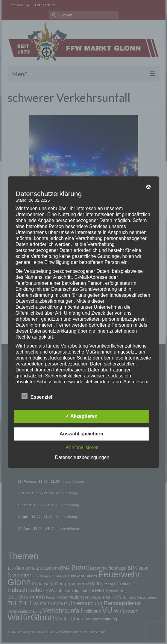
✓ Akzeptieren (81, 416)
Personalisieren (82, 448)
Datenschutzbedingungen (82, 457)
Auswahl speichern (81, 434)
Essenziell (38, 397)
